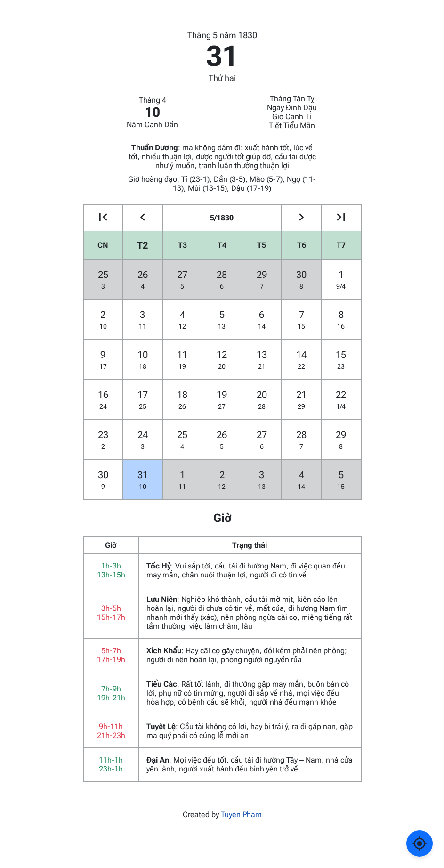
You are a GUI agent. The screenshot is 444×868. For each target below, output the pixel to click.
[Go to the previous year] (103, 218)
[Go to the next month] (301, 218)
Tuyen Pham (241, 815)
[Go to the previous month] (142, 218)
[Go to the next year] (341, 218)
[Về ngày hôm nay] (420, 844)
